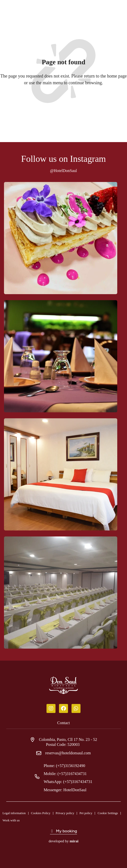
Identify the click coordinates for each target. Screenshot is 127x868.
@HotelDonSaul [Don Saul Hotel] (63, 171)
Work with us (11, 820)
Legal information (14, 813)
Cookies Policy (41, 813)
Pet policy (86, 813)
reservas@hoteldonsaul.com (68, 753)
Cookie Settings (108, 813)
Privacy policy (65, 813)
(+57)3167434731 (72, 774)
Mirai (74, 841)
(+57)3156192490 (71, 766)
